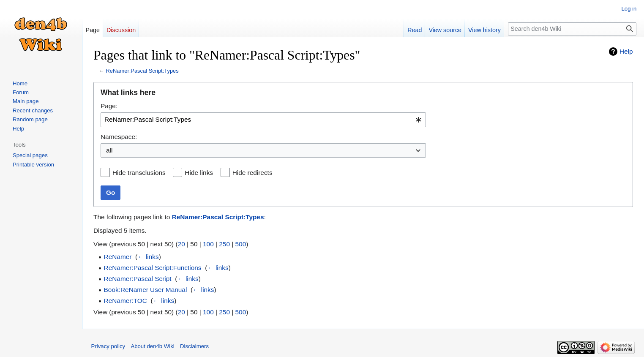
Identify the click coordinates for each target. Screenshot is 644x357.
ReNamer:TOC (126, 301)
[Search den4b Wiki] (572, 29)
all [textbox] (109, 150)
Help (626, 51)
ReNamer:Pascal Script (138, 279)
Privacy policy (108, 346)
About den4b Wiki (152, 346)
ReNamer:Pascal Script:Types (142, 71)
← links (148, 257)
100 (208, 244)
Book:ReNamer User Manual (146, 290)
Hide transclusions (139, 173)
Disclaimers (194, 346)
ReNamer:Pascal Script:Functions (153, 268)
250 (224, 244)
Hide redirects (252, 173)
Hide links (199, 173)
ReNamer (118, 257)
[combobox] (263, 120)
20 (181, 244)
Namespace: (119, 137)
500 (241, 244)
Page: (109, 106)
